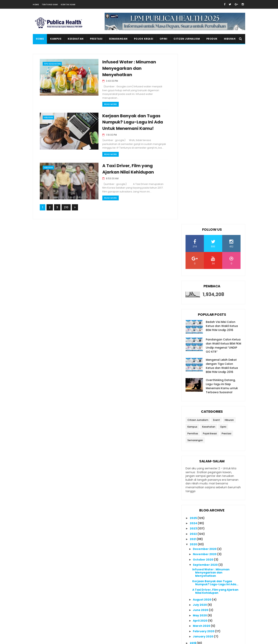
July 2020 (200, 433)
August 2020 (202, 427)
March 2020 (202, 454)
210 (66, 208)
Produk (212, 39)
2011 (193, 513)
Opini (164, 39)
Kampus (56, 39)
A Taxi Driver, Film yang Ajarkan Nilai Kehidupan (215, 419)
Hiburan (230, 39)
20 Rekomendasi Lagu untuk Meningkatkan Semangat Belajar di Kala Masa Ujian (220, 584)
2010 (193, 518)
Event (217, 248)
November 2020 (205, 382)
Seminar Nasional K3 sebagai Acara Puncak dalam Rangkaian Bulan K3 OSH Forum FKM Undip (220, 620)
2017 (193, 482)
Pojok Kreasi (144, 39)
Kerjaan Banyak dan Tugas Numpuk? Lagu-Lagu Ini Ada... (215, 411)
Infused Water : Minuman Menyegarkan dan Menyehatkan (127, 68)
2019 (193, 471)
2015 (193, 492)
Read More (108, 104)
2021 (193, 367)
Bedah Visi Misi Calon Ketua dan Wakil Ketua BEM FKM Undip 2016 (222, 154)
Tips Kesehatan (52, 64)
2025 (194, 346)
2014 (193, 497)
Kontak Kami (68, 5)
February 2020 (204, 459)
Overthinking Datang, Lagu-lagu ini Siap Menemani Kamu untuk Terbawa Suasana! (222, 214)
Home (36, 5)
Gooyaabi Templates (100, 639)
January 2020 (203, 464)
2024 (194, 351)
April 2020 (200, 448)
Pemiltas (193, 261)
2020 (194, 372)
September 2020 (206, 393)
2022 (194, 362)
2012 (193, 508)
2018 (193, 476)
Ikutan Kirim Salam (199, 546)
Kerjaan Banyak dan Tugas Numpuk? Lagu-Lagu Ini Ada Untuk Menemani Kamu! (130, 122)
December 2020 (205, 377)
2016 (193, 487)
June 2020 (201, 438)
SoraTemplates (57, 639)
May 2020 (200, 443)
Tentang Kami (50, 5)
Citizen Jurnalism (187, 39)
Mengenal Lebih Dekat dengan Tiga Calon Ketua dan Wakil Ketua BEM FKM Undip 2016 (222, 194)
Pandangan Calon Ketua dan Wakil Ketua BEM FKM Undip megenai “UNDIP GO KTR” (223, 173)
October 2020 (203, 387)
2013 (193, 503)
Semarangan (118, 39)
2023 (194, 356)
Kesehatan (76, 39)
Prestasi (96, 39)
